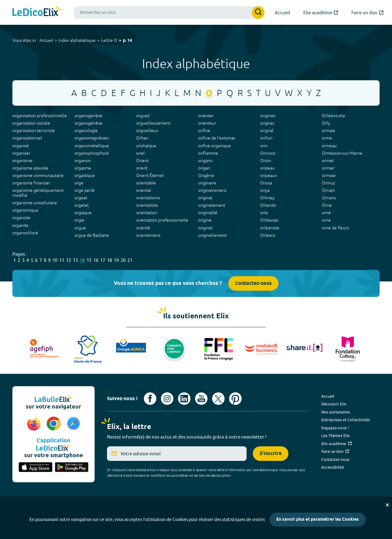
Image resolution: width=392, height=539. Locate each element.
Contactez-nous (253, 283)
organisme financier (31, 183)
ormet (328, 161)
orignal (267, 130)
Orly (326, 123)
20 (123, 260)
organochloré (25, 233)
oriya (265, 190)
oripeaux (269, 175)
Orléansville (334, 116)
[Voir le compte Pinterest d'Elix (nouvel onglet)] (235, 399)
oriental (144, 190)
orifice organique (214, 146)
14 (82, 260)
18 (109, 260)
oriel (140, 153)
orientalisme (148, 198)
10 (55, 260)
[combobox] (169, 13)
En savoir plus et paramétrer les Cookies (318, 520)
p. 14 (127, 41)
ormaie (329, 130)
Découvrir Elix (334, 404)
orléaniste (270, 228)
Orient (142, 161)
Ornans (329, 198)
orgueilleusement (153, 123)
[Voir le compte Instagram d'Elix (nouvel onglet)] (167, 399)
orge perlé (85, 190)
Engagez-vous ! (335, 428)
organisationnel (27, 138)
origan (204, 168)
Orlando (268, 205)
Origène (206, 175)
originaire (207, 183)
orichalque (146, 146)
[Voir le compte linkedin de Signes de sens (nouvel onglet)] (184, 399)
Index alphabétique (77, 40)
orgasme (83, 168)
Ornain (328, 190)
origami (205, 161)
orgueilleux (147, 130)
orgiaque (83, 213)
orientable (146, 183)
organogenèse (88, 116)
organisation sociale (31, 123)
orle (264, 213)
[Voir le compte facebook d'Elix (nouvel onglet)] (150, 399)
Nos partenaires (336, 412)
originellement (212, 235)
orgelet (82, 205)
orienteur (207, 123)
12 (69, 260)
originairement (212, 190)
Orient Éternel (150, 175)
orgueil (143, 116)
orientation (147, 213)
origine (205, 220)
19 (116, 260)
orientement (148, 235)
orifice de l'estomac (217, 138)
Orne (327, 205)
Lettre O (109, 40)
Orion (266, 161)
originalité (208, 213)
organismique (25, 210)
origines (268, 116)
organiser (21, 153)
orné (326, 213)
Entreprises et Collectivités (346, 420)
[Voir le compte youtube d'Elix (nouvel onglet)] (201, 399)
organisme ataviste (30, 168)
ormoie (329, 175)
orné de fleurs (335, 228)
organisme (22, 161)
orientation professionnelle (162, 220)
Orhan (142, 138)
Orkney (267, 198)
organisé (21, 146)
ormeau (329, 146)
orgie (79, 220)
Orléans (268, 235)
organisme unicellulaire (35, 203)
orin (264, 146)
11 (62, 260)
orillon (266, 138)
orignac (267, 123)
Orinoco (268, 153)
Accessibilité (333, 467)
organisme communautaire (38, 175)
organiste (21, 218)
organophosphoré (92, 153)
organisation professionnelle (40, 116)
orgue (80, 228)
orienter (206, 116)
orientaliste (147, 205)
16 (96, 260)
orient (142, 168)
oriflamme (208, 153)
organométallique (92, 146)
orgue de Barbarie (92, 235)
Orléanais (269, 220)
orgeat (81, 198)
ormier (328, 168)
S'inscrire (271, 454)
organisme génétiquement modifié (38, 193)
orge (79, 183)
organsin (83, 161)
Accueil (46, 40)
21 (130, 260)
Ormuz (328, 183)
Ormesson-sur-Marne (342, 153)
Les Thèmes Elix (336, 435)
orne (326, 220)
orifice (204, 130)
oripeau (267, 168)
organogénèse (88, 123)
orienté (143, 228)
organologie (86, 130)
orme (327, 138)
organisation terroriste (34, 130)
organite (20, 225)
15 (89, 260)
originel (205, 228)
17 (103, 260)
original (205, 198)
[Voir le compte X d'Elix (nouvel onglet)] (218, 399)
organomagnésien (92, 138)
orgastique (85, 175)
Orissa (266, 183)
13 (75, 260)
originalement (212, 205)
